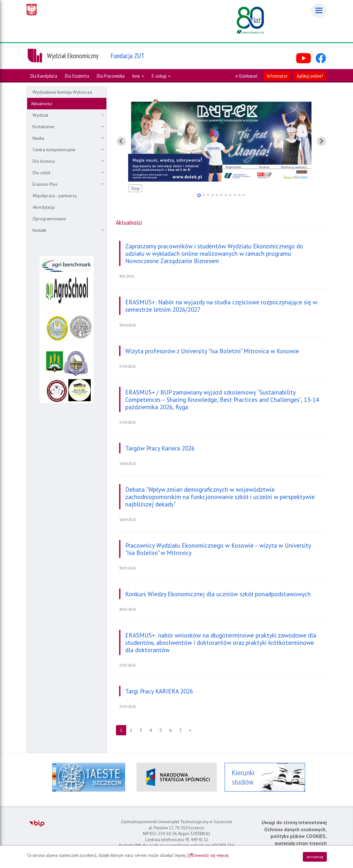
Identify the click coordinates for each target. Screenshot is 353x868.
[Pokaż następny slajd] (321, 141)
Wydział (68, 115)
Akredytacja (44, 207)
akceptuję (315, 857)
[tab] (199, 195)
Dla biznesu (68, 161)
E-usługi (161, 76)
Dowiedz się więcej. (211, 855)
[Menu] (319, 10)
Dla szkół (68, 173)
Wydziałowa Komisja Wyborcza (62, 92)
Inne (138, 76)
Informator (277, 76)
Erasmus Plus (68, 184)
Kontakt (68, 230)
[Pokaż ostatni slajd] (121, 141)
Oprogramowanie (49, 219)
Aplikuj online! (310, 76)
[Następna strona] (190, 730)
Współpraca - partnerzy (55, 196)
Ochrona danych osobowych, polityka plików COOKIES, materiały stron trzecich (295, 836)
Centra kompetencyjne (68, 150)
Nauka (68, 138)
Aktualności (42, 104)
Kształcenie (68, 127)
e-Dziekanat (247, 76)
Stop (135, 188)
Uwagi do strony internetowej (294, 822)
